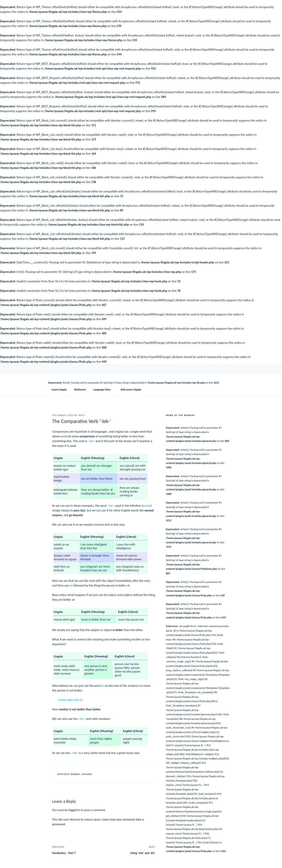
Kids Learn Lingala (131, 390)
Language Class (104, 390)
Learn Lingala (59, 390)
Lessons (87, 774)
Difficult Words (69, 774)
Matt (82, 415)
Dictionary (80, 390)
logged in (74, 810)
